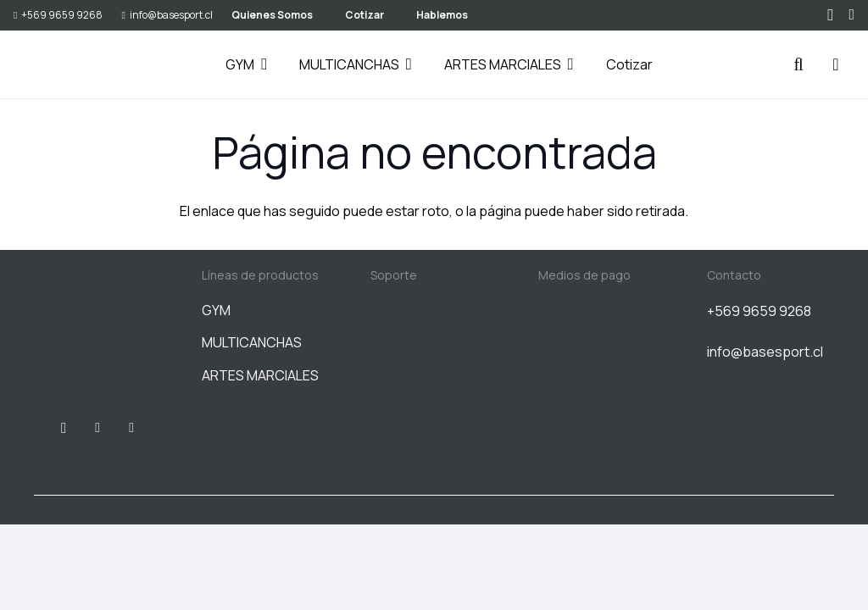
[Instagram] (830, 15)
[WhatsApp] (851, 14)
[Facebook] (97, 428)
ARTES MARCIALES (260, 375)
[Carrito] (836, 64)
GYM (216, 310)
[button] (261, 64)
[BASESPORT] (56, 65)
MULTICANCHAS (252, 342)
